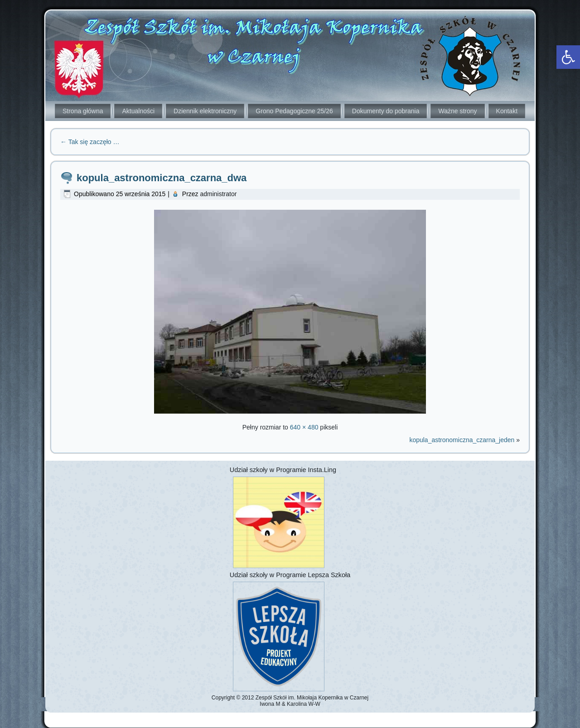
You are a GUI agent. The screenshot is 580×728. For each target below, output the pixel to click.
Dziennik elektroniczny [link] (205, 111)
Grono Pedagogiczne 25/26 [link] (294, 111)
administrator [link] (218, 194)
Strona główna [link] (83, 111)
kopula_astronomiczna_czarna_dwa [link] (162, 178)
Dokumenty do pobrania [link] (386, 111)
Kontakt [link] (507, 111)
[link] (568, 57)
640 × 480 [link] (304, 427)
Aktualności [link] (138, 111)
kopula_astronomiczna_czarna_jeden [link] (462, 440)
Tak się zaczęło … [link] (90, 142)
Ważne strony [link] (457, 111)
